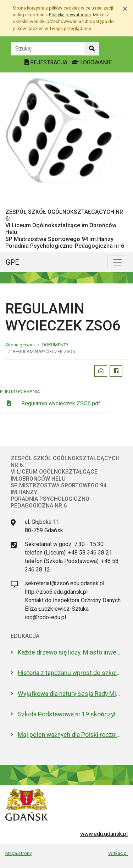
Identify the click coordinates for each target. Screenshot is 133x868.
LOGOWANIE (92, 62)
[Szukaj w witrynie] (92, 49)
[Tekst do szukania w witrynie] (48, 49)
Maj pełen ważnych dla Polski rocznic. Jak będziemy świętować (70, 735)
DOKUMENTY (55, 345)
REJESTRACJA (47, 62)
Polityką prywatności (70, 15)
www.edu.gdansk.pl (104, 834)
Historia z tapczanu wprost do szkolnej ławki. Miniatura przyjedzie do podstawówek (70, 673)
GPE (12, 262)
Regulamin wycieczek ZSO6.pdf (61, 403)
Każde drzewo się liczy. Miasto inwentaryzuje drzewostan (70, 652)
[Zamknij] (125, 9)
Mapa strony (18, 853)
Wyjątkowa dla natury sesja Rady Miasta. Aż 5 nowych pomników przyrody (70, 694)
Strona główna (20, 345)
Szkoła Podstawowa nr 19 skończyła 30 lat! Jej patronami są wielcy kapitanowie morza (70, 714)
